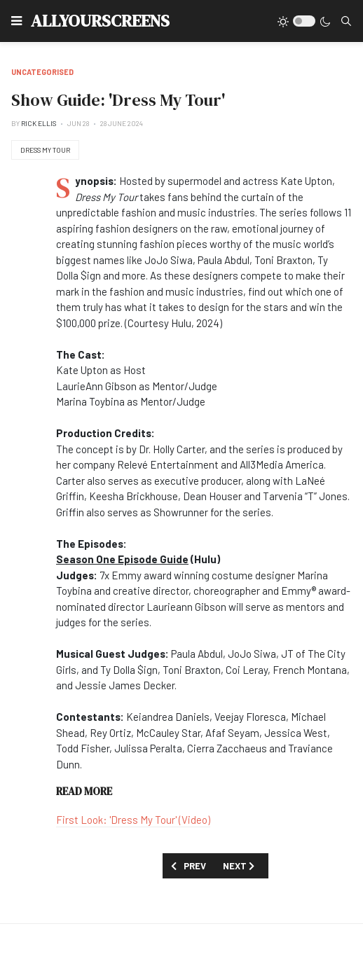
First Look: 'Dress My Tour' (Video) (133, 820)
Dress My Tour (45, 150)
